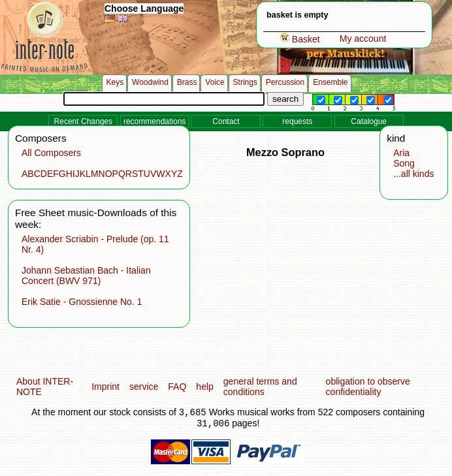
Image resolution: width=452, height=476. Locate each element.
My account (363, 39)
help (204, 387)
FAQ (177, 387)
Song (404, 163)
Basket (300, 39)
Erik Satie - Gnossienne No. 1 (82, 302)
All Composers (51, 153)
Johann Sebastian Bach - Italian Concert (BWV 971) (86, 276)
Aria (401, 153)
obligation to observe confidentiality (368, 387)
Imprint (105, 387)
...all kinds (413, 174)
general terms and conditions (260, 387)
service (144, 387)
